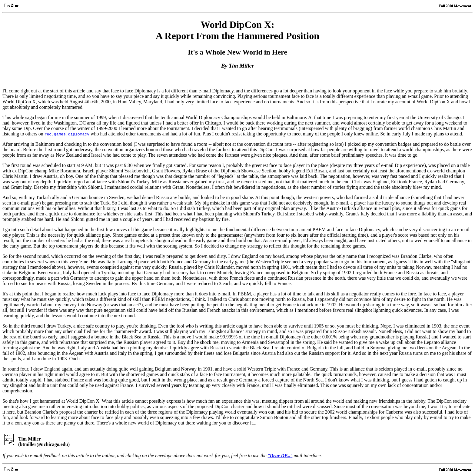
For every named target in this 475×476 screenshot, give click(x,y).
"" (280, 456)
